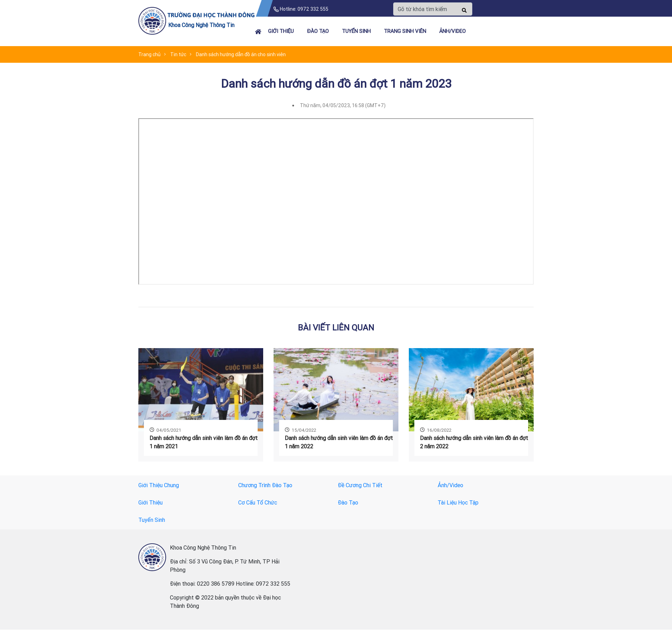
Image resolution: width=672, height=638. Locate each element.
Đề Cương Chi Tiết (360, 485)
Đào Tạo (318, 31)
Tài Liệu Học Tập (458, 502)
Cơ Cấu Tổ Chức (258, 502)
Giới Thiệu (281, 31)
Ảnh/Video (453, 31)
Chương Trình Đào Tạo (265, 485)
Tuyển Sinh (356, 31)
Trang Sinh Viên (405, 31)
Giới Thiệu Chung (159, 485)
